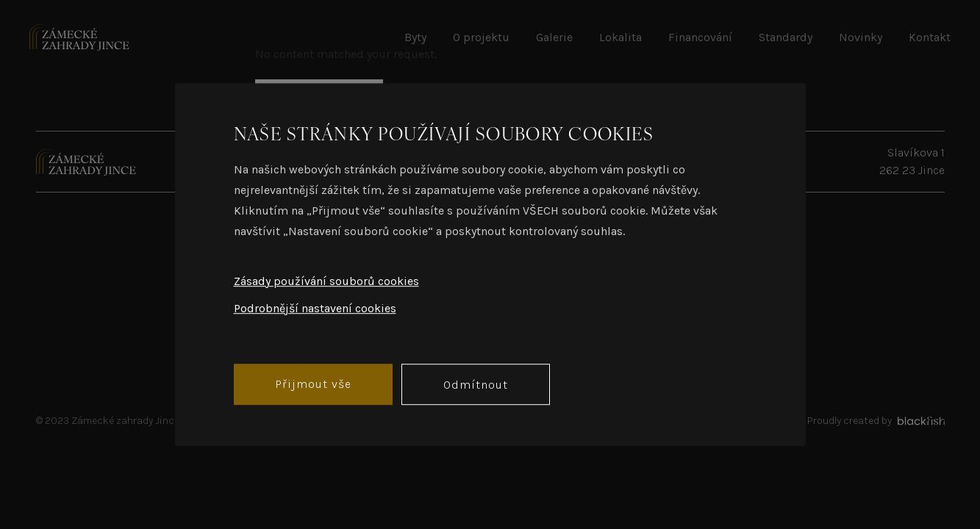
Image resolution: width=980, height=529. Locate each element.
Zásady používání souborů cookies (326, 281)
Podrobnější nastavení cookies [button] (315, 308)
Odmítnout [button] (476, 385)
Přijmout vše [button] (313, 384)
